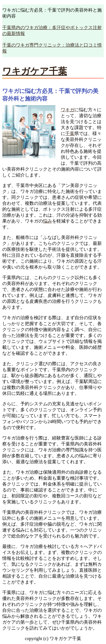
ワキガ (68, 110)
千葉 (70, 133)
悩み (47, 221)
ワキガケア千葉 (35, 71)
